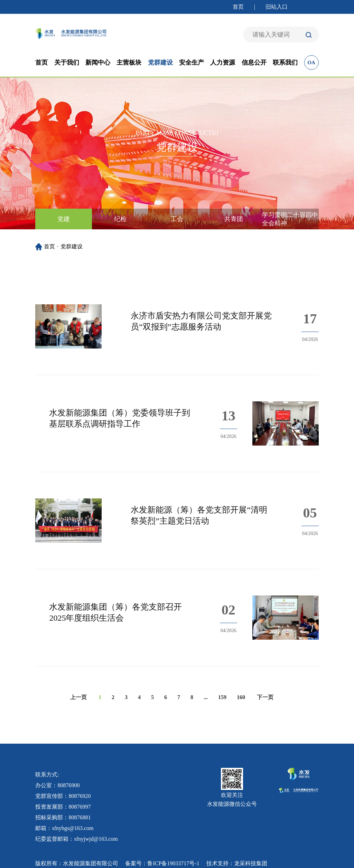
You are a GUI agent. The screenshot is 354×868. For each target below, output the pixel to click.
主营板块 (129, 63)
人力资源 (223, 63)
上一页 (78, 697)
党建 (64, 219)
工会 (177, 219)
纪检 (120, 219)
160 (241, 697)
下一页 (265, 697)
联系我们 (285, 63)
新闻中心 (98, 63)
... (206, 697)
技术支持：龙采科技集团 (237, 863)
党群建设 (160, 63)
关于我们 (67, 63)
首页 (238, 7)
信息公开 (254, 63)
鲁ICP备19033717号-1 (173, 863)
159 (222, 697)
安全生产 (192, 63)
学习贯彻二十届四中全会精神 (290, 219)
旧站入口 (277, 7)
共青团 (234, 219)
